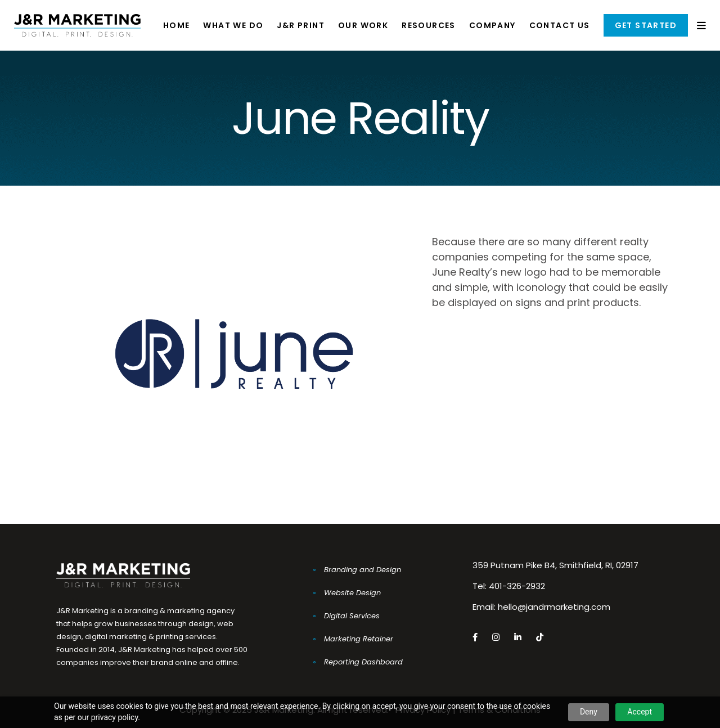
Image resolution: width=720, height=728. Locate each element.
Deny (589, 712)
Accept (640, 712)
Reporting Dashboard (363, 662)
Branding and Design (363, 570)
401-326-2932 (517, 586)
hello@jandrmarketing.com (554, 607)
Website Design (352, 593)
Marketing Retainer (359, 639)
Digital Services (352, 616)
